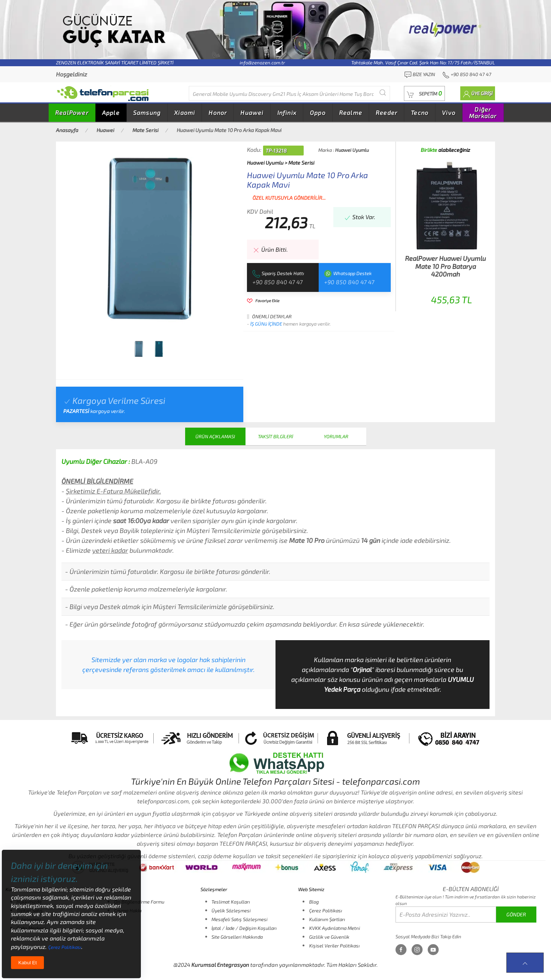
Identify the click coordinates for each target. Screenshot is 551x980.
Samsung (147, 112)
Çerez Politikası (326, 910)
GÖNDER (516, 914)
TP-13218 (276, 151)
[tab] (139, 349)
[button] (424, 93)
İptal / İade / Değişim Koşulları (244, 928)
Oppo (318, 112)
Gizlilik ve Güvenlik (329, 937)
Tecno (420, 112)
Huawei (252, 112)
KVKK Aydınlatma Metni (335, 928)
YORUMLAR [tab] (336, 436)
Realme (351, 112)
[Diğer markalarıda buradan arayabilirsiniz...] (289, 93)
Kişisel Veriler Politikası (334, 946)
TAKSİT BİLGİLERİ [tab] (275, 436)
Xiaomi (185, 112)
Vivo (449, 112)
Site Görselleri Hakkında (237, 937)
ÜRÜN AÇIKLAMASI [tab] (215, 436)
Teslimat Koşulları (231, 902)
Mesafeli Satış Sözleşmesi (239, 919)
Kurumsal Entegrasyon (220, 965)
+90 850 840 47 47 (278, 282)
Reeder (387, 112)
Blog (314, 902)
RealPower (72, 112)
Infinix (287, 112)
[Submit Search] (383, 92)
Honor (218, 112)
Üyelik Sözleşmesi (231, 910)
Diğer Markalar (483, 112)
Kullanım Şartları (327, 919)
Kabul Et (27, 963)
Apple (111, 112)
